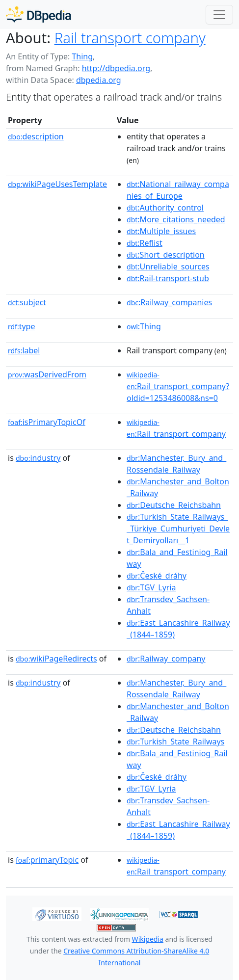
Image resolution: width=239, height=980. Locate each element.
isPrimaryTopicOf (47, 422)
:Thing (144, 326)
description (36, 136)
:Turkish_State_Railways (175, 742)
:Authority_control (165, 208)
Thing (82, 56)
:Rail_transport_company (176, 428)
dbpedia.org (99, 80)
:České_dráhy (157, 576)
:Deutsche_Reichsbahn (174, 505)
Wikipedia (148, 939)
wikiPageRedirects (56, 659)
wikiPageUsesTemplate (57, 184)
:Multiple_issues (161, 231)
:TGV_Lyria (151, 587)
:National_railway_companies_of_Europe (178, 190)
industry (38, 458)
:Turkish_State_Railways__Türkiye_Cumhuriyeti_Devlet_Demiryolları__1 (178, 529)
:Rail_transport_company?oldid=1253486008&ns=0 (178, 387)
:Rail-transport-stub (168, 278)
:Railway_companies (169, 302)
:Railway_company (166, 659)
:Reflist (145, 243)
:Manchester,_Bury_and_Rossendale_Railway (176, 464)
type (22, 326)
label (24, 350)
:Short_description (166, 255)
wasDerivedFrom (47, 374)
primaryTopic (47, 860)
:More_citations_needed (176, 219)
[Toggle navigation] (219, 15)
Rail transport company (130, 38)
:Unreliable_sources (168, 266)
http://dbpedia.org (116, 68)
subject (27, 302)
